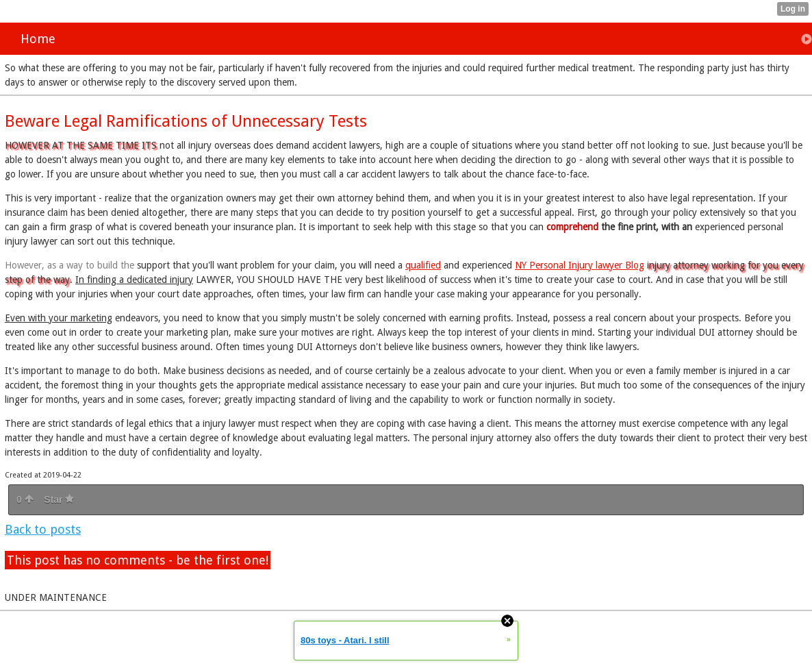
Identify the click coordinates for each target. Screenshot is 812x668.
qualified (423, 265)
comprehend (572, 227)
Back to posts (43, 529)
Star (59, 499)
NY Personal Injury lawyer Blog (580, 265)
